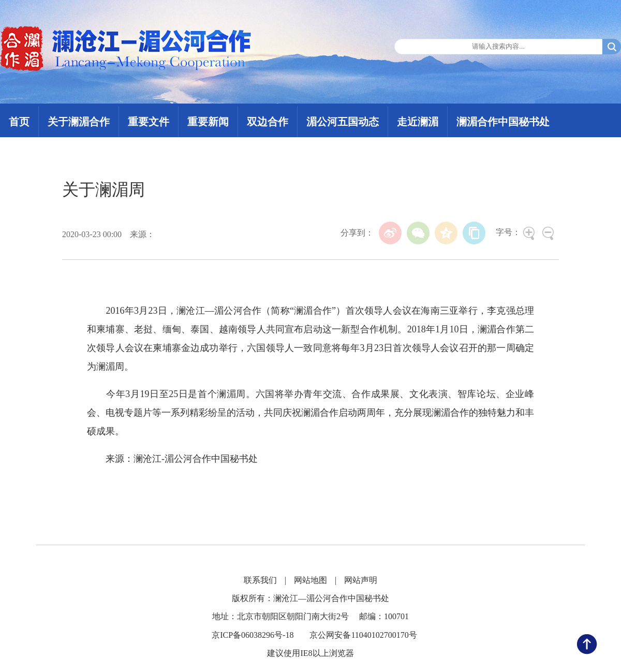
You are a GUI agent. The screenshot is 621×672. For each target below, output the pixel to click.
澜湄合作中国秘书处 (503, 122)
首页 (19, 122)
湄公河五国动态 (343, 122)
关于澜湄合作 (79, 122)
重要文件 (149, 122)
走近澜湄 (418, 122)
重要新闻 (208, 122)
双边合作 (268, 122)
